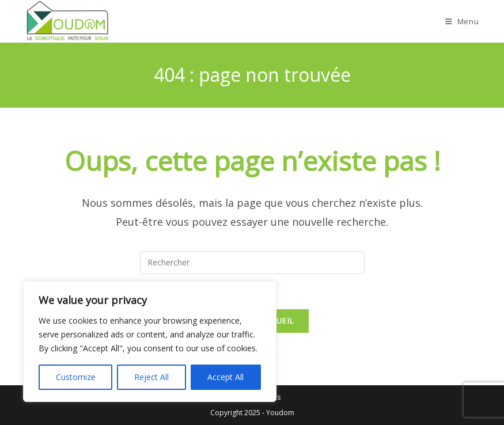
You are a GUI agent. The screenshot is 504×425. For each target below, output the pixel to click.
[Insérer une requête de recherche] (252, 263)
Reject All (151, 377)
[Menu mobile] (462, 21)
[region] (150, 341)
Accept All (226, 377)
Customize (76, 377)
